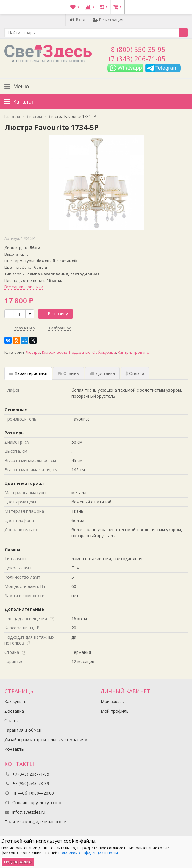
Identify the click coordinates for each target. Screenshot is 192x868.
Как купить (15, 701)
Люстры (33, 352)
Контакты (14, 749)
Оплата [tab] (135, 373)
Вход (77, 20)
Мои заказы (113, 701)
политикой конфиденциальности (88, 853)
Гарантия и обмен (23, 730)
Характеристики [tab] (28, 373)
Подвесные (80, 352)
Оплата (12, 720)
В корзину (54, 314)
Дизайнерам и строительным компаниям (46, 740)
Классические (55, 352)
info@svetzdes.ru (29, 812)
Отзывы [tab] (69, 373)
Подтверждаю (18, 862)
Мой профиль (115, 711)
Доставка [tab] (102, 373)
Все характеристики (24, 287)
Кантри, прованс (133, 352)
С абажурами (104, 352)
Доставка (14, 711)
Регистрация (108, 20)
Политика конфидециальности (36, 822)
